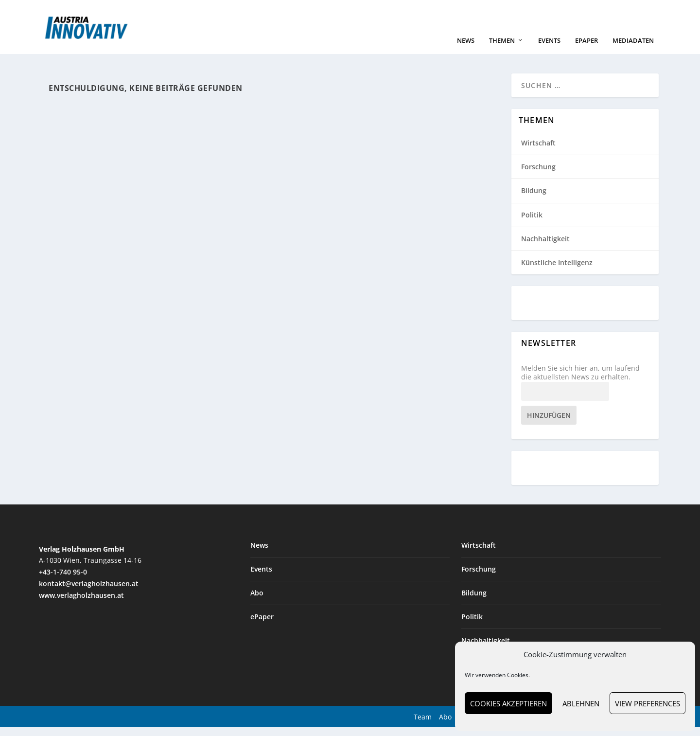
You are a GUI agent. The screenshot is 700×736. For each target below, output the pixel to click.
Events (549, 50)
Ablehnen (581, 703)
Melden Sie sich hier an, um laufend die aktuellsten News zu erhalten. (580, 382)
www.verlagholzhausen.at (81, 604)
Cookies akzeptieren (508, 703)
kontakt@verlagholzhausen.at (89, 593)
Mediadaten (633, 50)
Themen (502, 50)
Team (423, 726)
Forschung (538, 176)
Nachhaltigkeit (545, 248)
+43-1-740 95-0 (63, 581)
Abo (257, 602)
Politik (532, 224)
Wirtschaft (538, 152)
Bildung (534, 200)
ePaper (586, 50)
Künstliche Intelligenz (557, 272)
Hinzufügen (549, 424)
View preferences (647, 703)
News (466, 50)
